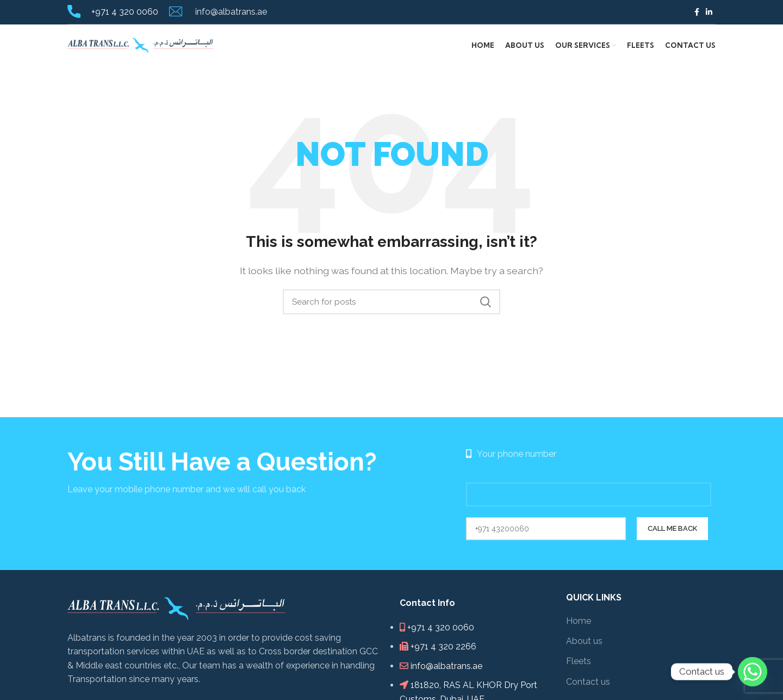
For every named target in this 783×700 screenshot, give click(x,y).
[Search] (391, 306)
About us (584, 645)
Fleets (579, 665)
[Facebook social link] (697, 12)
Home (579, 624)
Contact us (588, 686)
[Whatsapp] (753, 672)
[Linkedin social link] (709, 12)
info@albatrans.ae (230, 12)
